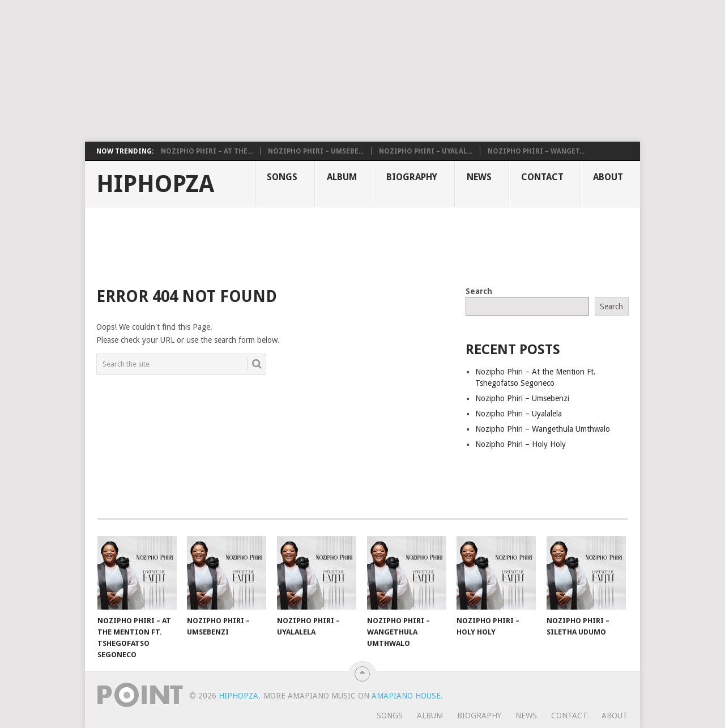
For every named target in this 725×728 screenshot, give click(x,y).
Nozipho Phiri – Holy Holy (521, 444)
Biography (412, 177)
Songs (282, 177)
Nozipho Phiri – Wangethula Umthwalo (543, 429)
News (479, 177)
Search (479, 291)
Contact (542, 177)
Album (342, 177)
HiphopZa (155, 184)
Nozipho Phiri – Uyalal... (426, 151)
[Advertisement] (275, 71)
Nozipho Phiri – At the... (207, 151)
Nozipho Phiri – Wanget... (536, 151)
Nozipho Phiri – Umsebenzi (522, 398)
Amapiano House (406, 696)
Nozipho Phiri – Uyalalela (519, 414)
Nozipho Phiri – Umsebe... (316, 151)
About (608, 177)
